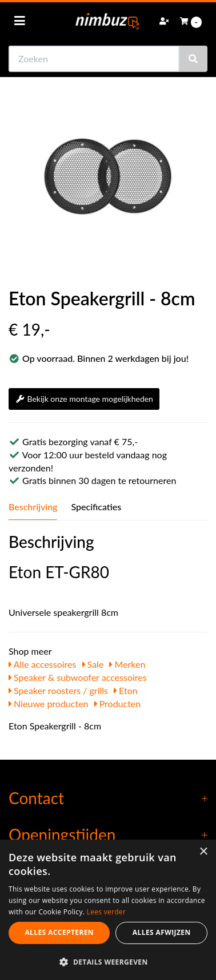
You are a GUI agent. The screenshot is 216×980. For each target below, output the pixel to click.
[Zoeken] (193, 59)
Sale (93, 664)
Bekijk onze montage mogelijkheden (84, 399)
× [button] (203, 852)
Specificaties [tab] (96, 507)
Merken (127, 664)
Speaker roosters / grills (58, 690)
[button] (108, 961)
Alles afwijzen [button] (162, 932)
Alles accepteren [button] (59, 932)
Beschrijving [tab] (33, 507)
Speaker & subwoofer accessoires (78, 677)
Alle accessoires (43, 664)
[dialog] (108, 910)
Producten (118, 703)
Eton (126, 690)
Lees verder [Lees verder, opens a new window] (107, 912)
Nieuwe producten (49, 703)
